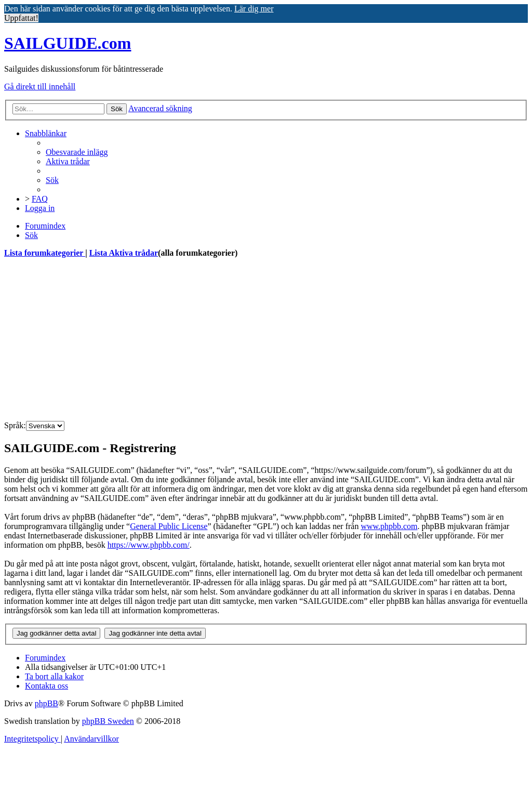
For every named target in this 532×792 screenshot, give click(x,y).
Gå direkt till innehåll (40, 87)
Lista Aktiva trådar (124, 253)
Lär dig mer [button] (254, 9)
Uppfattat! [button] (21, 18)
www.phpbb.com (389, 526)
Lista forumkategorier (45, 253)
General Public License (169, 526)
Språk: (15, 425)
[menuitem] (77, 152)
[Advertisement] (266, 340)
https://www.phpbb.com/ (149, 545)
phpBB (46, 703)
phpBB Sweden (108, 721)
